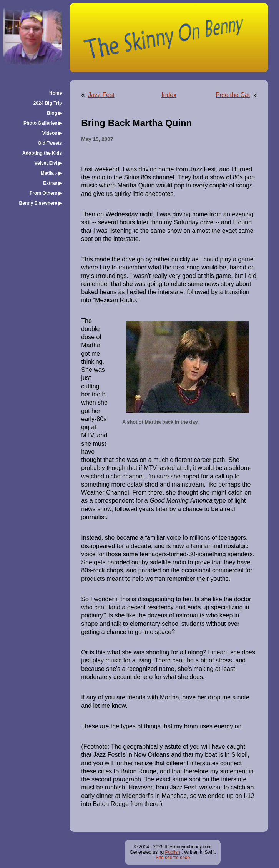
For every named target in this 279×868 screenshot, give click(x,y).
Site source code (173, 858)
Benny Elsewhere (41, 203)
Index (169, 95)
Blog (54, 113)
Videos (52, 133)
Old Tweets (50, 143)
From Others (46, 193)
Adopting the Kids (42, 153)
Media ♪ (51, 173)
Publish (172, 852)
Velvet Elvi (48, 163)
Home (56, 93)
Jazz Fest (101, 95)
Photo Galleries (43, 123)
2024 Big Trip (48, 103)
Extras (52, 183)
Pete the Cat (233, 95)
